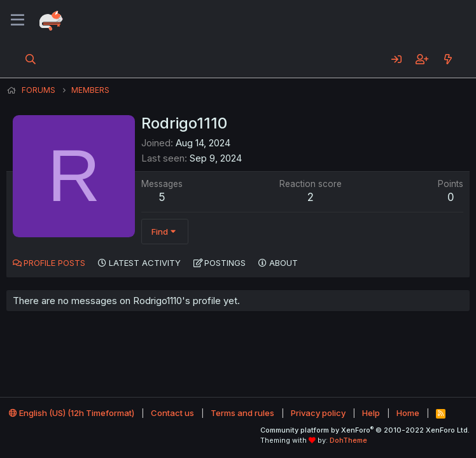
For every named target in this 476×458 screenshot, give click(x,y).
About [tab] (283, 263)
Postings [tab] (225, 263)
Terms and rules (242, 413)
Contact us (172, 413)
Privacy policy (318, 413)
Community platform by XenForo (365, 430)
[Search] (31, 59)
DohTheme (348, 440)
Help (371, 413)
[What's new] (448, 59)
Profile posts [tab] (54, 263)
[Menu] (17, 20)
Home (408, 413)
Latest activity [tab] (145, 263)
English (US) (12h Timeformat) (72, 413)
